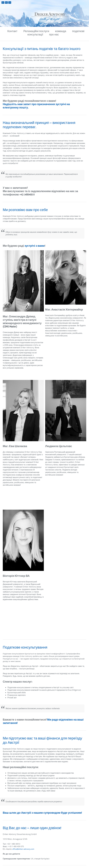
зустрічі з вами (34, 246)
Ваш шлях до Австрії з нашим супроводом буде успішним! (42, 813)
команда (61, 31)
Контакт (12, 31)
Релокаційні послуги (36, 31)
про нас (54, 35)
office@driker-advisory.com (23, 849)
